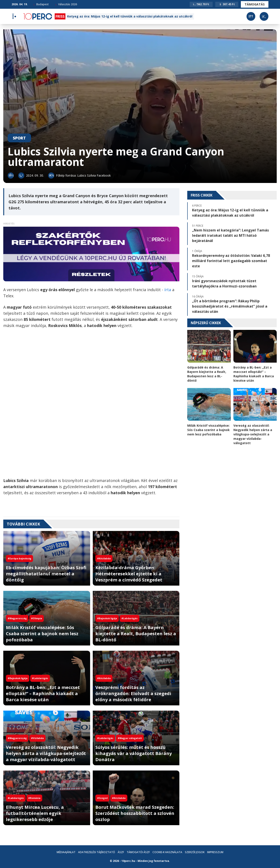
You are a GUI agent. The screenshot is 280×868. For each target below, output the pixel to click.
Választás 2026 (66, 4)
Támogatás (255, 4)
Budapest (41, 4)
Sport (19, 138)
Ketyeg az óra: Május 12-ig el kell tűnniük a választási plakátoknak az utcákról (130, 16)
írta (168, 290)
